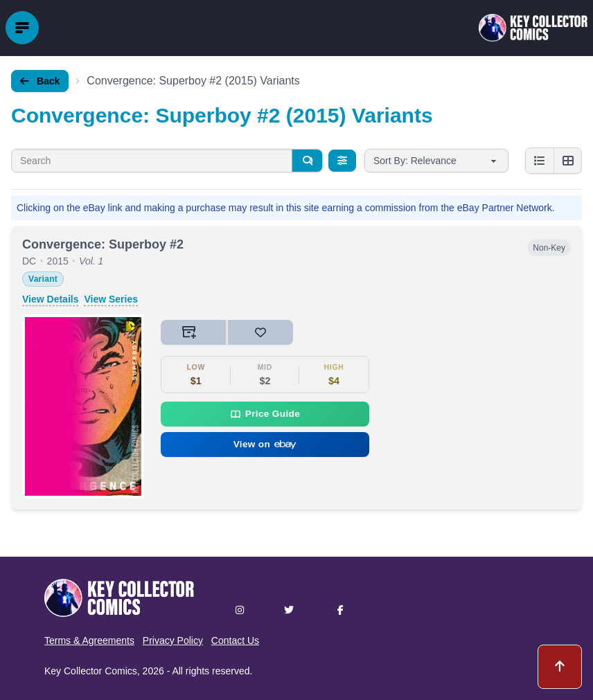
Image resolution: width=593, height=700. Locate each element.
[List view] (540, 161)
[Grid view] (567, 161)
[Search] (307, 161)
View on (265, 444)
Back (40, 81)
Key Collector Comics (91, 671)
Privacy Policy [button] (173, 640)
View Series (111, 299)
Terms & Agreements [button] (89, 640)
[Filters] (342, 161)
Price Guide (265, 414)
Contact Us (235, 640)
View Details (50, 299)
